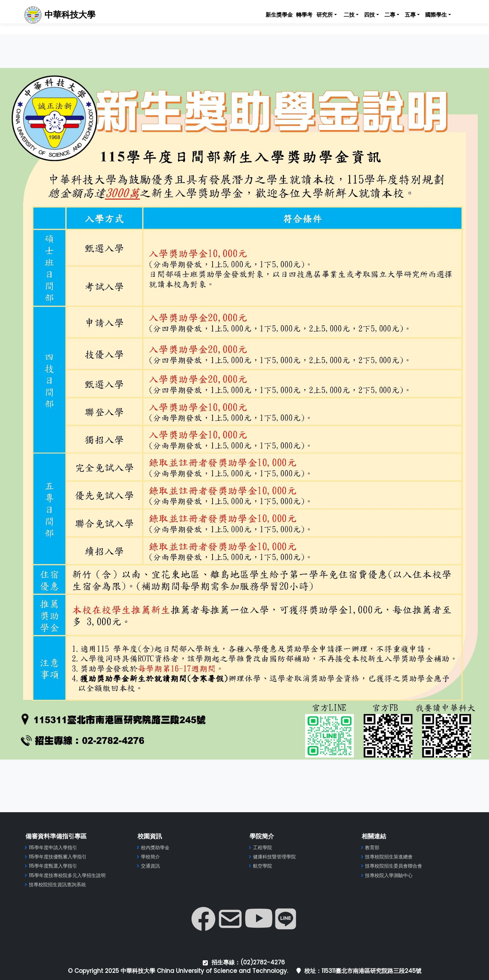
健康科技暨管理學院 (274, 857)
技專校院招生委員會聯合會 (394, 866)
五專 (410, 15)
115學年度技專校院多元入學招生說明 (67, 875)
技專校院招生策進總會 (389, 857)
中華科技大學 (69, 15)
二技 (349, 15)
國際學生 (436, 15)
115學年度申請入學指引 (53, 848)
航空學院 (262, 866)
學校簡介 (150, 857)
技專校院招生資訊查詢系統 (57, 885)
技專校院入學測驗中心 (389, 875)
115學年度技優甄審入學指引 (58, 857)
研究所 (325, 15)
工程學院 (262, 848)
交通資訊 (150, 866)
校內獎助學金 (155, 848)
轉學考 (304, 15)
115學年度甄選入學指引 (53, 866)
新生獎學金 (279, 15)
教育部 (372, 848)
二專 (390, 15)
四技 (369, 15)
